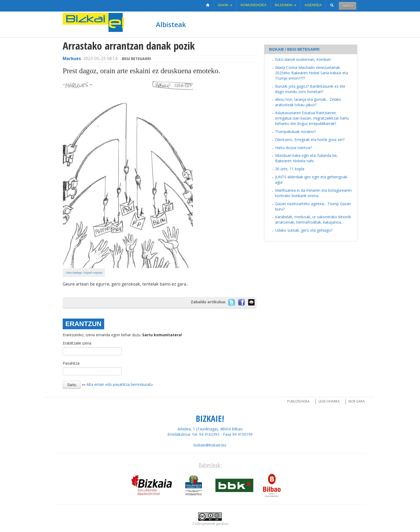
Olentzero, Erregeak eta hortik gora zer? (310, 140)
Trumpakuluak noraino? (295, 132)
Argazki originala (93, 273)
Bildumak (286, 5)
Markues (72, 59)
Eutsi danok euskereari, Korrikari (303, 59)
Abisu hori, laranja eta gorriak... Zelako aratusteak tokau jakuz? (308, 102)
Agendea (313, 5)
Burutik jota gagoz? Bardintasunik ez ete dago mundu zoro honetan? (310, 89)
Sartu (348, 6)
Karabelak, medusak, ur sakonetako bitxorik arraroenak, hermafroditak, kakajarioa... (313, 219)
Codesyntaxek (204, 524)
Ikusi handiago (74, 273)
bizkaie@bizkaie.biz (210, 445)
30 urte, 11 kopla (290, 169)
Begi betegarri (136, 59)
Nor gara (357, 401)
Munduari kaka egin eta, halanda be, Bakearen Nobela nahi (306, 158)
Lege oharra (329, 401)
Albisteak (171, 24)
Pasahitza (71, 363)
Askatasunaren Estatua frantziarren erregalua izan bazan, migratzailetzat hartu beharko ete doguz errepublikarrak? (312, 118)
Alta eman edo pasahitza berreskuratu (120, 384)
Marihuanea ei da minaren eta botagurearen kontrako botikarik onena (313, 193)
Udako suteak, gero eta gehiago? (304, 230)
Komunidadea (254, 5)
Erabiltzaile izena (77, 343)
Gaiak (225, 5)
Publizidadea (298, 401)
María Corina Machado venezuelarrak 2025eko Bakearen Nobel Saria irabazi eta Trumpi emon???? (312, 73)
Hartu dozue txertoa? (293, 148)
